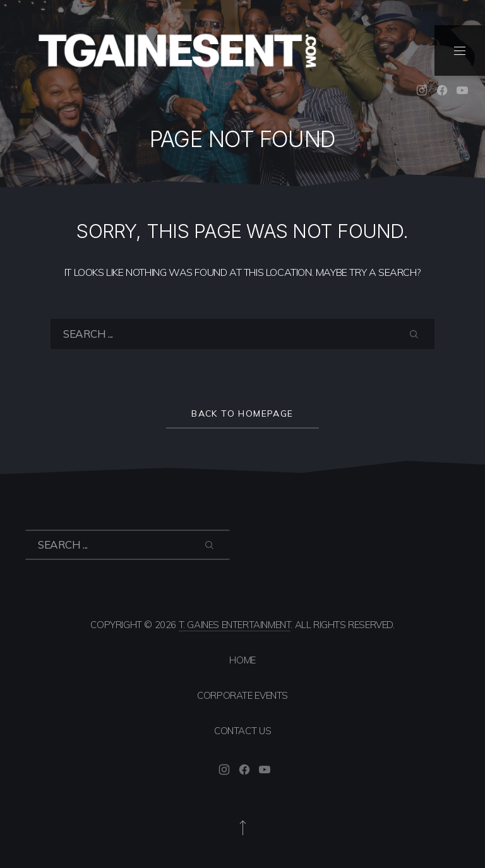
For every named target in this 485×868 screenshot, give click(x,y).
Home (242, 660)
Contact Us (242, 731)
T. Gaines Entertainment (235, 625)
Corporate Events (242, 695)
